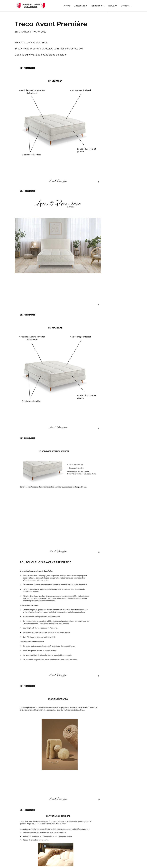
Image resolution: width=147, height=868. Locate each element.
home (67, 6)
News (111, 6)
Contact (125, 6)
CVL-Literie (25, 32)
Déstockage (80, 6)
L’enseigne (96, 6)
